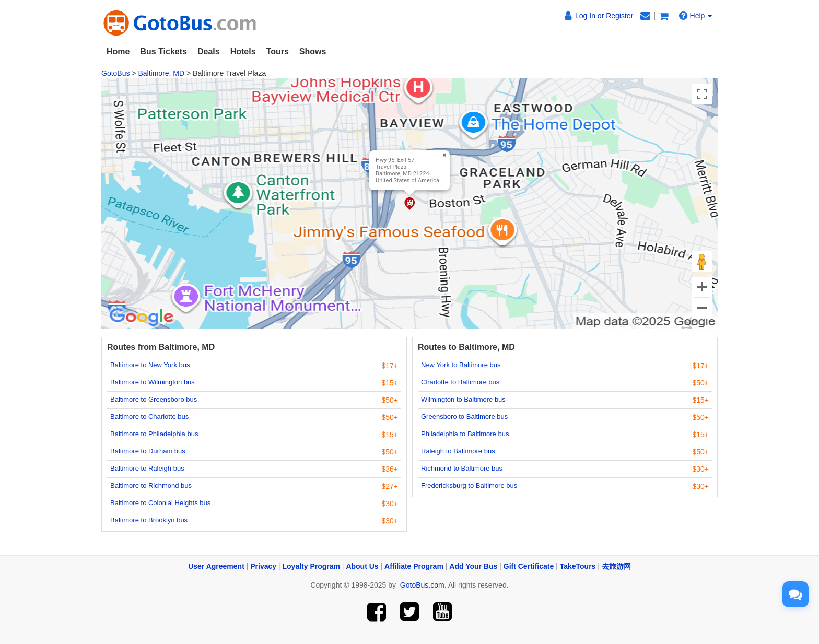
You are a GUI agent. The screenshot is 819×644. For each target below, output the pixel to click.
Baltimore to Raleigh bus (147, 468)
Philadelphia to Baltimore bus (465, 434)
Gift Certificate (529, 566)
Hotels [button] (243, 51)
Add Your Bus (473, 566)
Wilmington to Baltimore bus (463, 399)
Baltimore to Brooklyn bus (149, 520)
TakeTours (578, 566)
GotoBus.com (422, 585)
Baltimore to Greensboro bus (154, 399)
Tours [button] (278, 51)
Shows (313, 51)
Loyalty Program (311, 566)
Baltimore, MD (161, 73)
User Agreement (216, 566)
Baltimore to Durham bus (148, 451)
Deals (209, 51)
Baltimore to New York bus (150, 365)
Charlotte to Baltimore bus (460, 382)
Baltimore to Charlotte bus (149, 417)
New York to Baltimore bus (461, 365)
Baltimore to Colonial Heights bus (160, 503)
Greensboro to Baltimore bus (464, 417)
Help (696, 16)
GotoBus (115, 73)
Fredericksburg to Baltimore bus (469, 485)
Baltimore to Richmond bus (151, 485)
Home (118, 51)
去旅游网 (616, 566)
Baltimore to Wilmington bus (153, 382)
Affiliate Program (414, 566)
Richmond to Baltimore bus (462, 468)
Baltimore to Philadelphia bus (154, 434)
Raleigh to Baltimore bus (458, 451)
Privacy (263, 566)
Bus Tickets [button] (163, 51)
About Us (362, 566)
